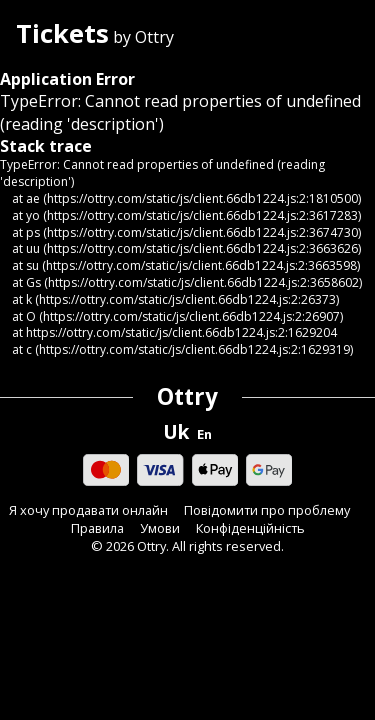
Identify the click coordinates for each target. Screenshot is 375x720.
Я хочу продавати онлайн (88, 510)
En (204, 434)
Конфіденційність (250, 528)
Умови (160, 528)
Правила (97, 528)
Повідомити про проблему (267, 510)
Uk (176, 432)
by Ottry (95, 35)
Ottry (187, 396)
